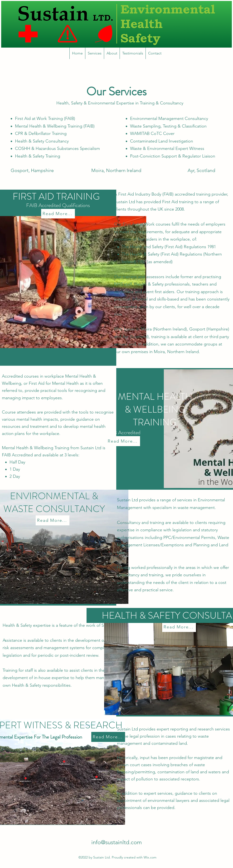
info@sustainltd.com (116, 842)
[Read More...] (58, 214)
